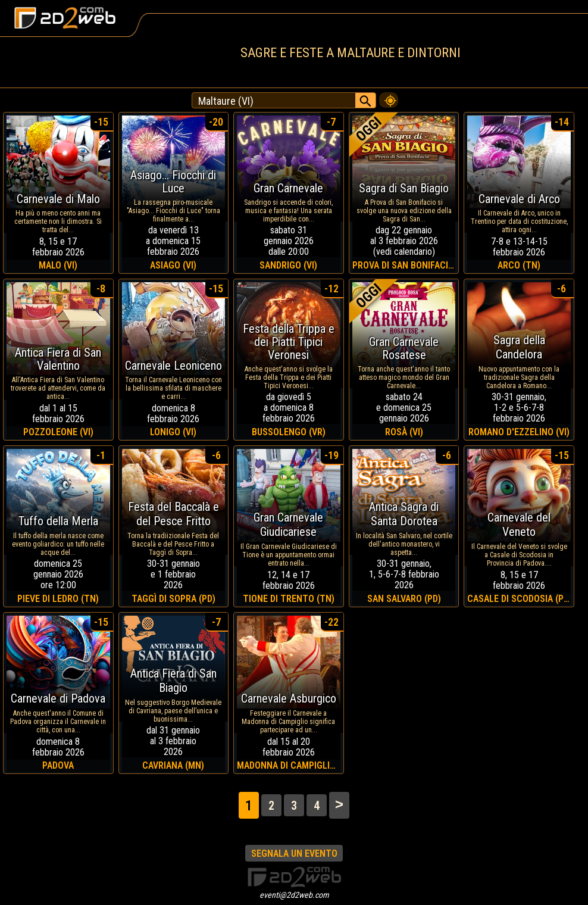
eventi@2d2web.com (294, 895)
